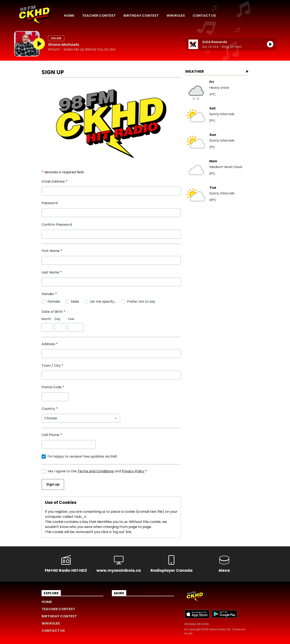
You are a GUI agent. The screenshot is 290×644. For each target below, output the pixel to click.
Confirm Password (57, 225)
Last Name (52, 272)
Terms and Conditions (96, 471)
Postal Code (53, 387)
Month (46, 319)
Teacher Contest (99, 16)
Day (58, 319)
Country (50, 409)
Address (50, 344)
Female (54, 301)
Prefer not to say (141, 301)
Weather (194, 72)
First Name (52, 251)
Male (75, 301)
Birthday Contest (141, 16)
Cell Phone (52, 435)
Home (69, 16)
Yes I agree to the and (97, 471)
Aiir (191, 633)
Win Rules (176, 16)
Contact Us (204, 16)
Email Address (55, 181)
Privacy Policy (133, 471)
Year (71, 319)
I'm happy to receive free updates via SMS (82, 456)
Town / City (52, 366)
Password (50, 203)
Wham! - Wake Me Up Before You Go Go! (82, 50)
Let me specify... (103, 301)
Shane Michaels (64, 44)
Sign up (53, 484)
